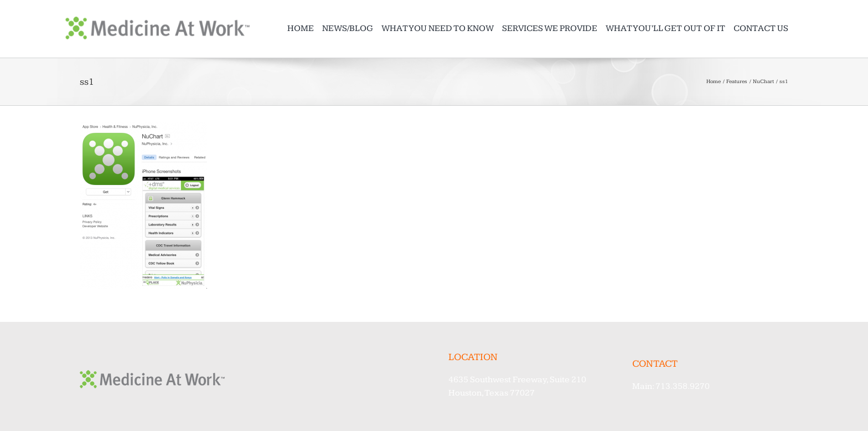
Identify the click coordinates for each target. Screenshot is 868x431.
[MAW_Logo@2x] (157, 21)
